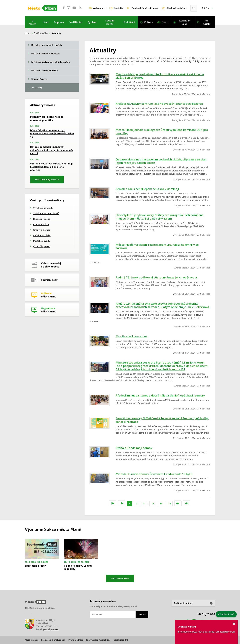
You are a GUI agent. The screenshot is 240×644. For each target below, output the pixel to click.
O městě (32, 22)
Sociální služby (110, 22)
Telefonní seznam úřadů (46, 213)
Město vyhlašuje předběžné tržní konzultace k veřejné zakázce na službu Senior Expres (160, 76)
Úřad (45, 22)
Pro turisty (206, 22)
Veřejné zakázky (42, 235)
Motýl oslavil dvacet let (131, 336)
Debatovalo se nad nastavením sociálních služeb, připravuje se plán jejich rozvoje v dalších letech (161, 161)
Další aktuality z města (47, 179)
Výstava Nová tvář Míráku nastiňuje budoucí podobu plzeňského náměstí (52, 167)
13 (153, 503)
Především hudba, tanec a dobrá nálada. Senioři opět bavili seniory (160, 395)
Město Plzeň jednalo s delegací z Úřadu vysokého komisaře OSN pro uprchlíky (162, 131)
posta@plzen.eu (51, 629)
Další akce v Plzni (120, 578)
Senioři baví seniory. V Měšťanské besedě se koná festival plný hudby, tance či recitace (162, 420)
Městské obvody (42, 241)
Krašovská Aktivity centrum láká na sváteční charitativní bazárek (159, 104)
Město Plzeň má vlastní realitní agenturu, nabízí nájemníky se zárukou (157, 246)
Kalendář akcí (185, 22)
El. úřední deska (42, 219)
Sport (165, 22)
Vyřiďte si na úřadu (43, 208)
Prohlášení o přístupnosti (53, 640)
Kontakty (119, 8)
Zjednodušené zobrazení (145, 8)
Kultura (149, 22)
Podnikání (129, 22)
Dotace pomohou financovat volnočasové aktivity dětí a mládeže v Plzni (52, 150)
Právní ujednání (76, 640)
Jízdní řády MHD (42, 246)
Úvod (28, 33)
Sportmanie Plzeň (36, 566)
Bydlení (92, 22)
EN (208, 8)
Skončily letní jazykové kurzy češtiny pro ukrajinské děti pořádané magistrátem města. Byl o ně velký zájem (160, 217)
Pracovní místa (41, 224)
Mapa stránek (31, 640)
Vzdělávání (76, 22)
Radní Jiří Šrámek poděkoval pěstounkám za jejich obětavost (156, 277)
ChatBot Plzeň (226, 614)
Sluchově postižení (176, 8)
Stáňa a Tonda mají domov (134, 448)
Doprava (59, 22)
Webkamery (99, 8)
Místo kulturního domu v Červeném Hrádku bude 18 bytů (154, 474)
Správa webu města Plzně (98, 640)
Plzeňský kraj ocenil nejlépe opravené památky (47, 118)
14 (161, 503)
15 (169, 503)
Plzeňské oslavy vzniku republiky (78, 567)
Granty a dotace (42, 230)
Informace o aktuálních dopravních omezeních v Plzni (206, 632)
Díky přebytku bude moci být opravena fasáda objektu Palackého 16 (52, 133)
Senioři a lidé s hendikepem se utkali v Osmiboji (147, 189)
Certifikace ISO (121, 640)
